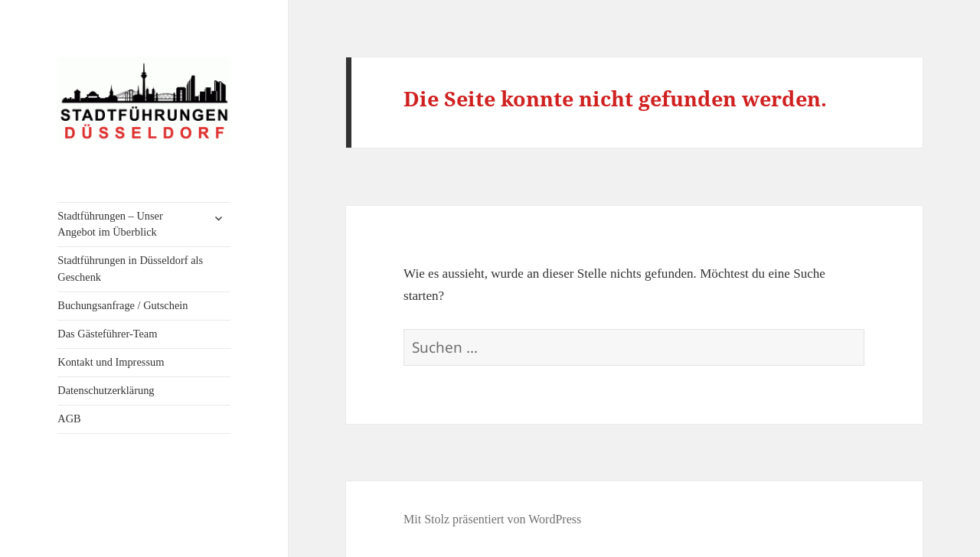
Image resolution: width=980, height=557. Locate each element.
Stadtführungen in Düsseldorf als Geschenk (130, 269)
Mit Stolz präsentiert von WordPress (492, 519)
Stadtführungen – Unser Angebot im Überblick (110, 224)
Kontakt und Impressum (111, 362)
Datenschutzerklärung (106, 390)
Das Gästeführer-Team (107, 334)
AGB (69, 419)
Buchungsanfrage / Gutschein (122, 305)
